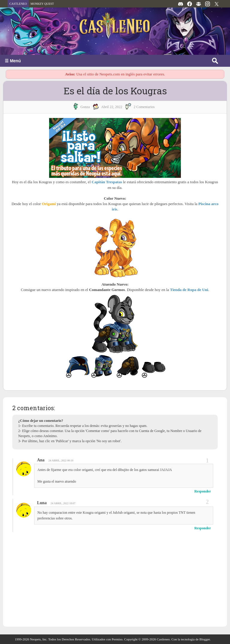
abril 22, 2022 (112, 107)
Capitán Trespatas (107, 182)
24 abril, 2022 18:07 (63, 503)
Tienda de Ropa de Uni (189, 290)
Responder (203, 491)
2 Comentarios (144, 107)
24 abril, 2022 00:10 (61, 460)
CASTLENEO (18, 4)
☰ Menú (13, 61)
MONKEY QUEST (42, 4)
